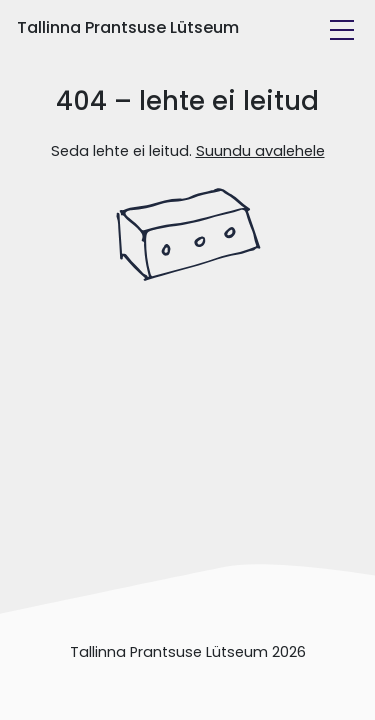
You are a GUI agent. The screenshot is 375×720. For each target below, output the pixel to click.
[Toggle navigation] (342, 30)
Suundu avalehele (260, 151)
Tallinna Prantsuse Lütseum (128, 27)
